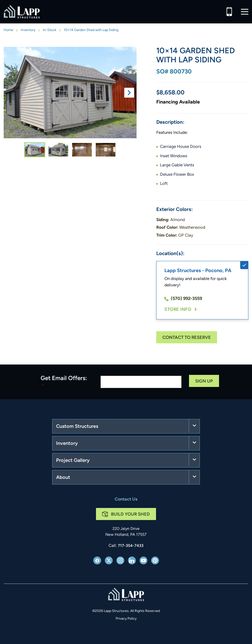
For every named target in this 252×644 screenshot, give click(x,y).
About (63, 478)
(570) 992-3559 (183, 299)
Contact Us (126, 499)
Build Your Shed (130, 514)
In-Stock (50, 30)
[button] (245, 12)
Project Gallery (73, 461)
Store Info (178, 310)
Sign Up (204, 381)
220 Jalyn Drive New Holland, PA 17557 (126, 532)
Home (8, 30)
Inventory (28, 30)
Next (129, 93)
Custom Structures (77, 427)
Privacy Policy (126, 619)
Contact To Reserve (187, 338)
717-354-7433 (131, 546)
